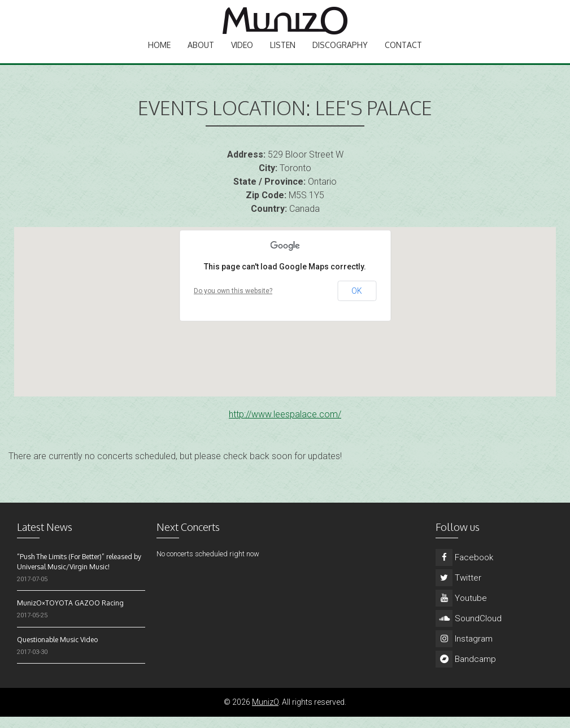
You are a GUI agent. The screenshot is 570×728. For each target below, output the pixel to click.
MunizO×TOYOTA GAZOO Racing (70, 614)
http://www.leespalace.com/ (285, 426)
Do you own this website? (233, 302)
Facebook (464, 569)
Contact (403, 54)
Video (242, 54)
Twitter (458, 589)
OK (357, 302)
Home (159, 54)
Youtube (461, 609)
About (201, 54)
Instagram (464, 650)
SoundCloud (469, 630)
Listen (283, 54)
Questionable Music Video (57, 651)
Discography (340, 54)
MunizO (265, 713)
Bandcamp (466, 670)
